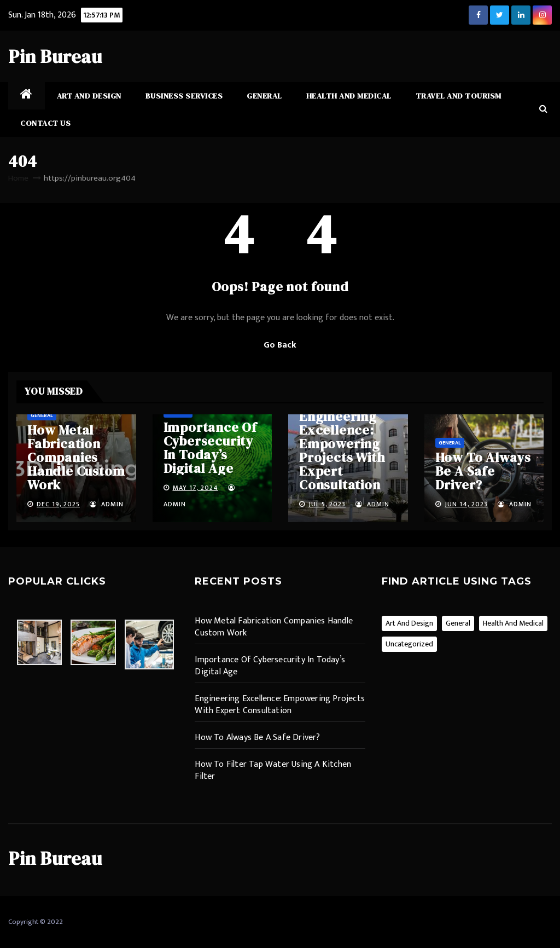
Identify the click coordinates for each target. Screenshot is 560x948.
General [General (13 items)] (458, 623)
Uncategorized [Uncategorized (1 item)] (409, 644)
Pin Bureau (55, 56)
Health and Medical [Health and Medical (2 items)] (513, 623)
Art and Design (89, 96)
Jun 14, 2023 (466, 504)
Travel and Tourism (459, 96)
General (264, 96)
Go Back (280, 345)
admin (107, 504)
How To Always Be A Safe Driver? (483, 471)
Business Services (184, 96)
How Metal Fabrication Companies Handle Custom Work (76, 457)
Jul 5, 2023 (327, 504)
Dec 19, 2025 (58, 504)
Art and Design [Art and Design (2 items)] (409, 623)
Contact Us (45, 123)
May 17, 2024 (196, 488)
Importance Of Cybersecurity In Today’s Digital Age (210, 448)
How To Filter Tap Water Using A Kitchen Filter (273, 770)
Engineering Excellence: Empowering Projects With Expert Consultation (342, 450)
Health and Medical (349, 96)
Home (18, 178)
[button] (543, 109)
